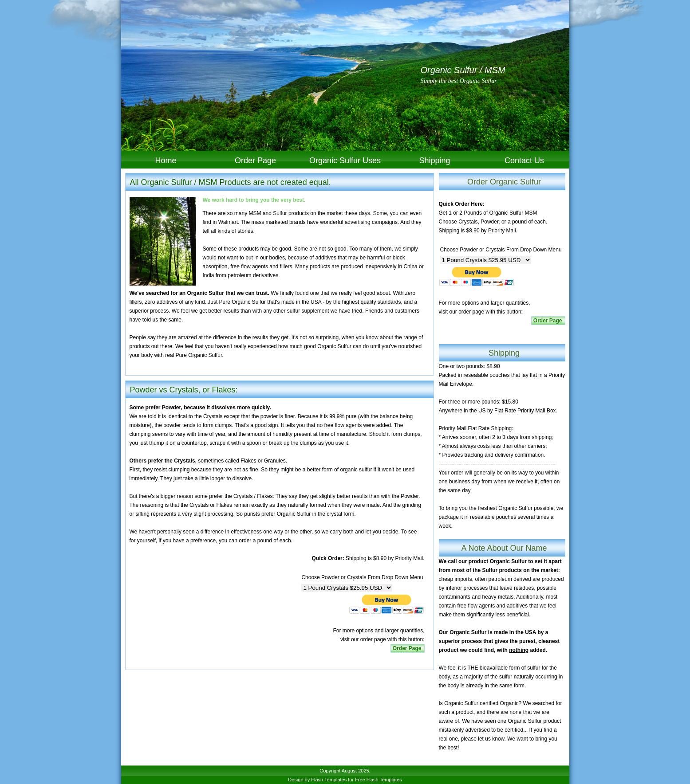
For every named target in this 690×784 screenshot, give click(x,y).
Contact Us (524, 161)
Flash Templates (329, 780)
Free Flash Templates (379, 780)
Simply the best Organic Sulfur (459, 81)
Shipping (434, 161)
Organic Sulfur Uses (345, 161)
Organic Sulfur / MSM (463, 70)
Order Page (255, 161)
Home (166, 161)
